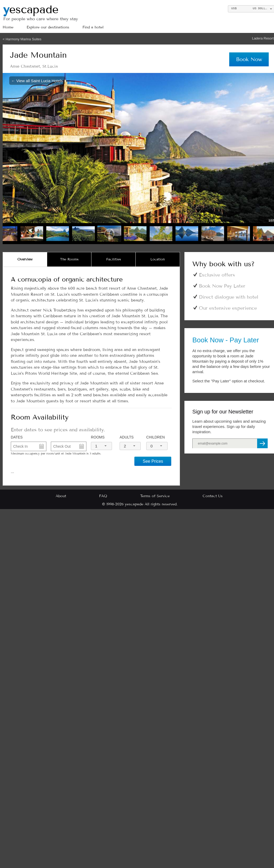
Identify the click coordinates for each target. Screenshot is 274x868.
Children (155, 437)
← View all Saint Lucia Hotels (37, 80)
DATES (17, 437)
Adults (127, 437)
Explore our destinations (48, 27)
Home (8, 27)
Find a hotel (93, 27)
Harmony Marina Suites (23, 39)
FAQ (103, 496)
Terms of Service (155, 496)
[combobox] (101, 446)
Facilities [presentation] (114, 259)
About (61, 496)
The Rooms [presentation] (69, 259)
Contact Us (213, 496)
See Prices (153, 461)
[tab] (25, 259)
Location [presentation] (158, 259)
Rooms (98, 437)
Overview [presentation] (25, 259)
